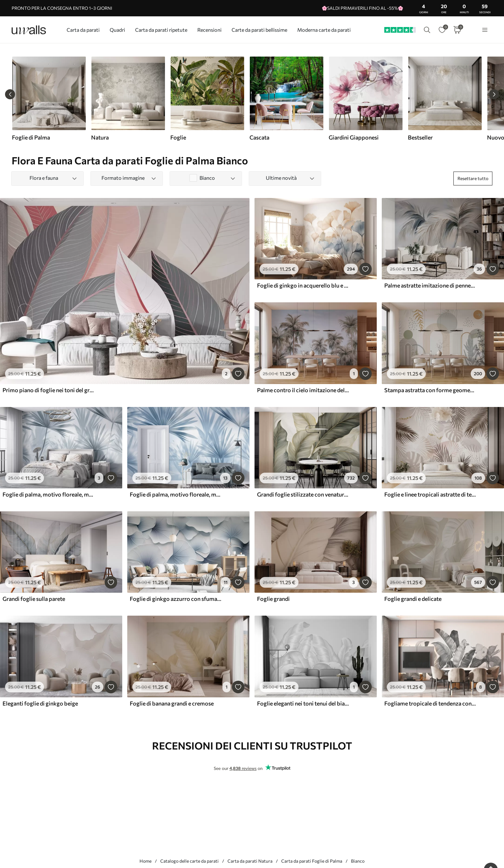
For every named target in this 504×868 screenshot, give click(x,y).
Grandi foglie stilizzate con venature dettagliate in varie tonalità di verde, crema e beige (303, 494)
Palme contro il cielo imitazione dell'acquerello (303, 390)
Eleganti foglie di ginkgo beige (40, 703)
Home (145, 861)
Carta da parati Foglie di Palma (312, 861)
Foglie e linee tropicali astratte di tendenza (430, 494)
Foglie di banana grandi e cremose (172, 703)
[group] (49, 99)
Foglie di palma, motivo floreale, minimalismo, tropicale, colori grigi (48, 494)
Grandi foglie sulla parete (34, 599)
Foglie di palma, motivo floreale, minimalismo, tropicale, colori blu (176, 494)
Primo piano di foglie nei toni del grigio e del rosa (48, 390)
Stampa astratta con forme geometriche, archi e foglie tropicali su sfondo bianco (430, 390)
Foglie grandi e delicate (413, 599)
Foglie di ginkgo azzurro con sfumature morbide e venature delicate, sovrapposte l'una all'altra (176, 599)
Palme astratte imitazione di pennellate (430, 285)
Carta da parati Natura (250, 861)
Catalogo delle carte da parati (189, 861)
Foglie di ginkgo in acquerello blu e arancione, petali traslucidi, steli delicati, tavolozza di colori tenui (303, 285)
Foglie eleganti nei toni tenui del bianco (303, 703)
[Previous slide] (10, 94)
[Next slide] (494, 94)
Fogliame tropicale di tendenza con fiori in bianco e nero (430, 703)
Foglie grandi (273, 599)
